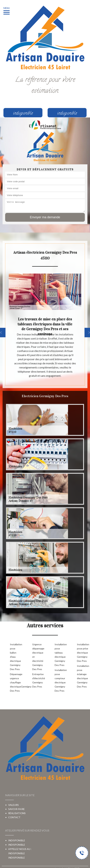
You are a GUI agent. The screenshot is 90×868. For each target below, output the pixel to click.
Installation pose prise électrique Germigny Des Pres (83, 653)
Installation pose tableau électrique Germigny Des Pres (60, 655)
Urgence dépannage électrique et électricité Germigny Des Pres (38, 657)
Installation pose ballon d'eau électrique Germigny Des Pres (16, 657)
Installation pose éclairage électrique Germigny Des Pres (83, 676)
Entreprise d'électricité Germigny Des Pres (38, 680)
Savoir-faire (16, 809)
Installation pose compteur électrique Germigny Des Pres (60, 680)
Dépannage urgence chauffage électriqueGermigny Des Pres (16, 682)
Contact (14, 817)
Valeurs (13, 805)
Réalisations (17, 813)
